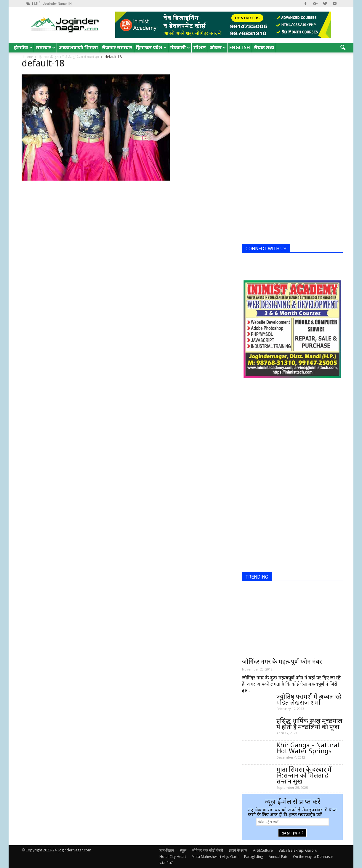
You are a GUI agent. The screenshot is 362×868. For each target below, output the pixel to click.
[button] (343, 48)
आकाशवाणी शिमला (78, 47)
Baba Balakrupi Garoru (298, 850)
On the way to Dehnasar (313, 857)
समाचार (45, 47)
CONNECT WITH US (266, 249)
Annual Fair (278, 857)
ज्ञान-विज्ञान (167, 850)
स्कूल (183, 850)
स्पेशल (200, 47)
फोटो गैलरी (166, 863)
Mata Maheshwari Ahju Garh (215, 857)
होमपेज (23, 47)
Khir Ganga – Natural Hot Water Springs (308, 748)
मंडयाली (180, 47)
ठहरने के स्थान (238, 850)
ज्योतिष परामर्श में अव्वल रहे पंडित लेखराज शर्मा (309, 699)
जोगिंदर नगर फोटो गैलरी (208, 850)
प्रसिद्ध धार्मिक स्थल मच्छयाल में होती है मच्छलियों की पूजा (309, 724)
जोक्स (218, 47)
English (240, 47)
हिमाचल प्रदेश (151, 47)
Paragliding (254, 857)
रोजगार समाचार (117, 47)
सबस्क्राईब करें (292, 833)
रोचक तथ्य (264, 47)
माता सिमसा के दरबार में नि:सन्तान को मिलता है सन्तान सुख (304, 775)
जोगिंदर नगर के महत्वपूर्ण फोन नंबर (282, 661)
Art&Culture (263, 850)
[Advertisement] (286, 151)
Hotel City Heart (173, 857)
